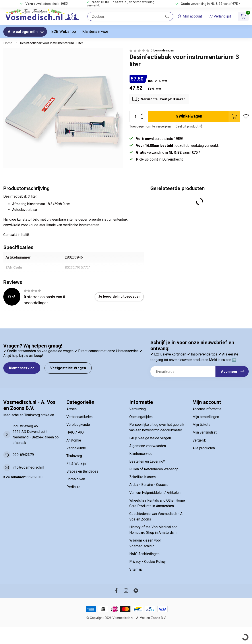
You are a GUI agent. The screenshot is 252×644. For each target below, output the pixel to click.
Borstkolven (76, 479)
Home (8, 43)
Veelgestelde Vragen (68, 368)
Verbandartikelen (79, 417)
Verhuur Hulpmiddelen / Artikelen (155, 493)
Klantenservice (95, 31)
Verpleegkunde (78, 425)
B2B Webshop (64, 31)
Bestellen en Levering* (147, 461)
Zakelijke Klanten (142, 477)
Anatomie (74, 440)
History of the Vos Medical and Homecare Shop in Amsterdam (153, 530)
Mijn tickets (201, 425)
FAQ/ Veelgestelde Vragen (150, 438)
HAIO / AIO (75, 432)
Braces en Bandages (82, 471)
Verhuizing (138, 409)
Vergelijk (199, 440)
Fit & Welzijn (76, 464)
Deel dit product (189, 127)
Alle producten (204, 448)
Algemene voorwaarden (148, 446)
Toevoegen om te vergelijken (150, 127)
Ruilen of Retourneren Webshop (154, 469)
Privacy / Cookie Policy (147, 562)
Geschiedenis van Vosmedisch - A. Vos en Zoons (156, 516)
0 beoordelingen (162, 50)
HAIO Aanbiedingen (144, 554)
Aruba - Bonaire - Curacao (149, 485)
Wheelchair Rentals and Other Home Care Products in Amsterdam (157, 503)
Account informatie (207, 409)
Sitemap (136, 569)
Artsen (72, 409)
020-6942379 (23, 455)
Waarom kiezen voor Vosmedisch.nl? (145, 543)
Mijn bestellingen (206, 417)
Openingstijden (141, 417)
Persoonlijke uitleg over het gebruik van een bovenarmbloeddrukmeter (157, 427)
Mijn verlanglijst (205, 432)
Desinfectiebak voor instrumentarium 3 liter (51, 43)
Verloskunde (76, 448)
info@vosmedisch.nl (28, 467)
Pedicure (73, 487)
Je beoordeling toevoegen (119, 296)
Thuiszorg (74, 456)
